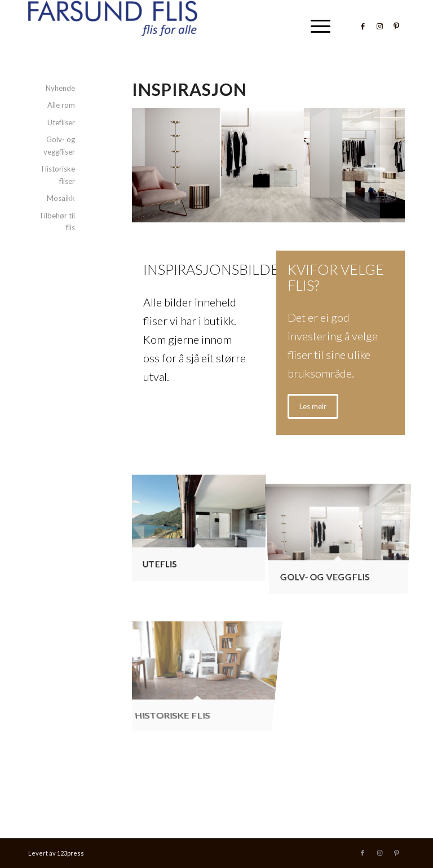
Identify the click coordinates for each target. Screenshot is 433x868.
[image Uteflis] (202, 528)
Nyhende (60, 88)
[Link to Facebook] (363, 26)
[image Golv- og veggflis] (343, 528)
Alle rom (61, 105)
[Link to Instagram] (379, 26)
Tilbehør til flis (57, 222)
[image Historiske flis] (202, 641)
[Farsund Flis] (113, 26)
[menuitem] (315, 26)
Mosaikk (61, 198)
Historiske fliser (58, 175)
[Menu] (315, 26)
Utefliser (61, 122)
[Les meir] (313, 406)
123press (70, 853)
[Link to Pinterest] (396, 26)
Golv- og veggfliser (59, 145)
